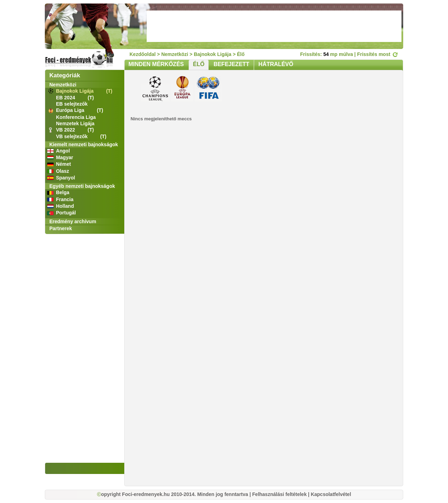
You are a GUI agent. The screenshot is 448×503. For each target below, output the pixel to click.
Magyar (65, 157)
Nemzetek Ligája (75, 123)
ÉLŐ (199, 64)
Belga (63, 192)
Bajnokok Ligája (75, 91)
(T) (109, 91)
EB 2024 (66, 98)
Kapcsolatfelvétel (331, 494)
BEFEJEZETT (231, 64)
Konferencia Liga (76, 117)
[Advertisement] (274, 26)
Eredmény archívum (73, 221)
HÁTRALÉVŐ (276, 64)
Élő (241, 54)
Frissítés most (377, 54)
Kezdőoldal (143, 54)
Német (64, 164)
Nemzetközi (63, 85)
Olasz (62, 171)
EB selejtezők (72, 104)
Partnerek (61, 228)
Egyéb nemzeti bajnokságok (82, 186)
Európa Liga (71, 110)
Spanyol (65, 178)
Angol (63, 151)
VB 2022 (66, 130)
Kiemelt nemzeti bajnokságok (84, 144)
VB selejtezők (72, 136)
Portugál (66, 213)
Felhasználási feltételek (280, 494)
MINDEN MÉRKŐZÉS (156, 64)
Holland (65, 206)
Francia (65, 199)
